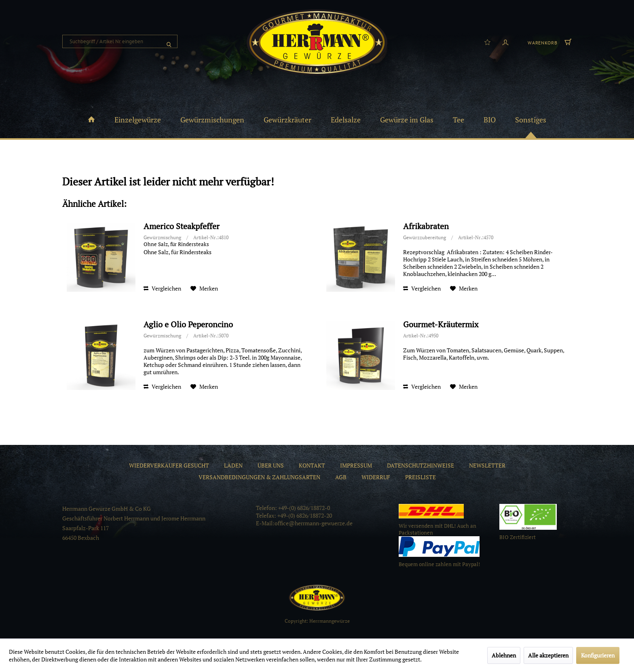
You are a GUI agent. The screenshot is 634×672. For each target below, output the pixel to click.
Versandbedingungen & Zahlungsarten (259, 477)
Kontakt (312, 465)
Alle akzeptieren (548, 655)
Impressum (356, 465)
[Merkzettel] (487, 42)
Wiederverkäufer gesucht (169, 465)
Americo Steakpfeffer (182, 226)
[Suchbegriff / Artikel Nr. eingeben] (120, 41)
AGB (341, 477)
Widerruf (376, 477)
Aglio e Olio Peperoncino (188, 325)
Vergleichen (162, 288)
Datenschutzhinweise (421, 465)
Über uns (271, 465)
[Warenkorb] (549, 42)
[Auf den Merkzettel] (204, 289)
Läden (233, 465)
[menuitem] (120, 41)
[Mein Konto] (505, 42)
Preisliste (421, 477)
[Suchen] (169, 41)
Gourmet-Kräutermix (441, 325)
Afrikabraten (426, 226)
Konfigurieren (598, 655)
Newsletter (487, 465)
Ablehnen (504, 655)
